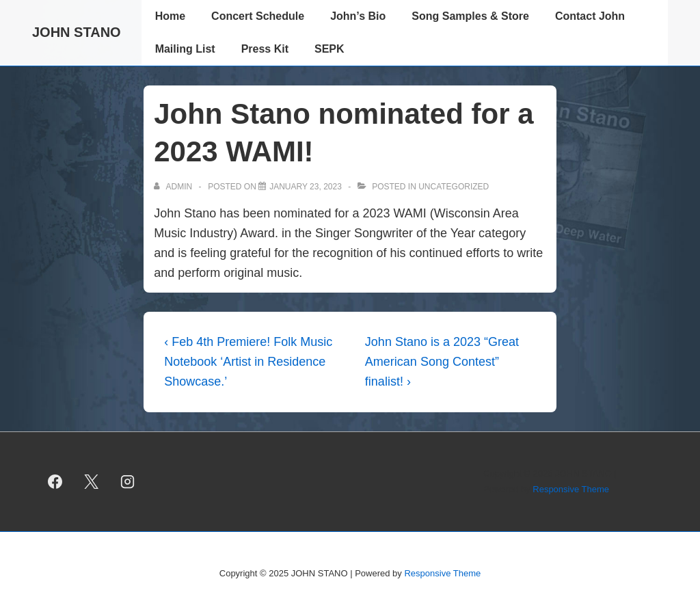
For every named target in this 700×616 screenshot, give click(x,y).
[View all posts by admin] (174, 187)
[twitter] (92, 482)
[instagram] (128, 482)
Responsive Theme (571, 489)
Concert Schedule (258, 16)
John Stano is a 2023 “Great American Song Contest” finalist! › (442, 362)
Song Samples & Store (470, 16)
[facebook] (55, 482)
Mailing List (185, 49)
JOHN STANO (77, 32)
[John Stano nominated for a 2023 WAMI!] (306, 187)
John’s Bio (358, 16)
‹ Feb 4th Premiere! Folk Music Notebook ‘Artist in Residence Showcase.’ (248, 362)
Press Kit (265, 49)
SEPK (329, 49)
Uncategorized (454, 187)
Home (170, 16)
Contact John (590, 16)
